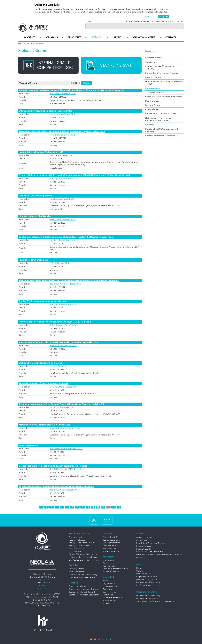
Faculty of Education (78, 540)
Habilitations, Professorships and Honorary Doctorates (159, 119)
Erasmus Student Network (114, 598)
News (139, 568)
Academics (33, 37)
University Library (76, 569)
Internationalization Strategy (148, 596)
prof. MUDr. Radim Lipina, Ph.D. (65, 428)
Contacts (171, 37)
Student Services (109, 592)
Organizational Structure (147, 577)
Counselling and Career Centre (82, 577)
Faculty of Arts (75, 551)
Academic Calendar (111, 551)
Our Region (108, 589)
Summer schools (110, 549)
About (121, 37)
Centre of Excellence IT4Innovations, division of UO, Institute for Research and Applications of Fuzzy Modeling (84, 557)
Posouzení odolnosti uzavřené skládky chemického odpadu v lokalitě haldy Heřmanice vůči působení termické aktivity (75, 175)
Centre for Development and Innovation (164, 97)
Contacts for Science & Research (160, 136)
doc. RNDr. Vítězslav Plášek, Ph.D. (66, 284)
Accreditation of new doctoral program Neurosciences (44, 425)
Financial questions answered (115, 569)
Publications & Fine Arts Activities (161, 114)
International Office (146, 37)
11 (93, 507)
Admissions (54, 37)
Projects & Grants (37, 44)
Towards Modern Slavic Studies (33, 260)
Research (100, 37)
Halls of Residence (77, 572)
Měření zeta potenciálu (29, 445)
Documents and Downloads (148, 582)
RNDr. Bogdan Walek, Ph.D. (63, 325)
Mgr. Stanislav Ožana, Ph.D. (63, 114)
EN (90, 22)
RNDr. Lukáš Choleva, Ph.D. (63, 220)
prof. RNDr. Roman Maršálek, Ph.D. (66, 449)
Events (105, 581)
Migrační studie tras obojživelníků (35, 216)
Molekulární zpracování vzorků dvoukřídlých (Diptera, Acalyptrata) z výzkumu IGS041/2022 (62, 132)
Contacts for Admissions (79, 586)
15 (113, 507)
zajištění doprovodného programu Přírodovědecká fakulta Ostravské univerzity (56, 487)
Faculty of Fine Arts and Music (81, 543)
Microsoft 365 (140, 22)
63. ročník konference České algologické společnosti (43, 384)
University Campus (110, 586)
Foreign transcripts (111, 563)
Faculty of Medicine (77, 537)
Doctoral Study (152, 101)
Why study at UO (110, 537)
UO (19, 44)
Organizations (109, 583)
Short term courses (111, 546)
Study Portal (168, 22)
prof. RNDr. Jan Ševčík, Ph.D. (63, 135)
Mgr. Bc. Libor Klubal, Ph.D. (62, 240)
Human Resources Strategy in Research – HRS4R (164, 83)
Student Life (77, 37)
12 (98, 507)
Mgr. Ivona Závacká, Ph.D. (62, 199)
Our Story (140, 571)
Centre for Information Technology (83, 575)
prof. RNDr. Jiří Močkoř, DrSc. (63, 94)
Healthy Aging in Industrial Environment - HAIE (41, 152)
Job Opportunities (144, 585)
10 (88, 507)
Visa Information (110, 566)
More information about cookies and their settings (95, 12)
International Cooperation (147, 599)
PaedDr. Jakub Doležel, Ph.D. (63, 346)
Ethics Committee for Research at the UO (160, 68)
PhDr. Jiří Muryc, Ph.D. (60, 263)
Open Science (152, 109)
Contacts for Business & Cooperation (84, 595)
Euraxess (150, 125)
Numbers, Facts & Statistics (147, 580)
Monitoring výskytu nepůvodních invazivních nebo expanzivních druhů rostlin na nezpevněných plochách (69, 281)
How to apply (108, 560)
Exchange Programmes (113, 543)
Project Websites (156, 93)
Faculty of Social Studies (79, 546)
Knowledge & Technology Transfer (162, 73)
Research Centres (153, 77)
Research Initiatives (154, 58)
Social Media (108, 595)
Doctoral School (153, 105)
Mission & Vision (143, 574)
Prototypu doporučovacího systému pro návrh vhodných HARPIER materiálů (55, 322)
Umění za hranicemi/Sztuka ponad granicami (40, 363)
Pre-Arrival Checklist (111, 572)
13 (103, 507)
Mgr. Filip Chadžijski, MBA (62, 407)
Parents (106, 603)
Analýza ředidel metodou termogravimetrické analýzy (44, 301)
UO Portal (179, 22)
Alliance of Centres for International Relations (155, 602)
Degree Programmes (111, 540)
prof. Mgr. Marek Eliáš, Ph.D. (63, 387)
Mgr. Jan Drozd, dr (58, 366)
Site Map (129, 22)
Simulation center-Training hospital (35, 196)
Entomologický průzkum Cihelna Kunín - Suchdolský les (45, 111)
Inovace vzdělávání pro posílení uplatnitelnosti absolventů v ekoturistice (53, 466)
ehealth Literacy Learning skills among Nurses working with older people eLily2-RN (58, 342)
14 (108, 507)
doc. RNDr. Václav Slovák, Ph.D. (65, 490)
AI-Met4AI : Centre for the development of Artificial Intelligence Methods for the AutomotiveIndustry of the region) (71, 90)
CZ (87, 22)
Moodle (151, 22)
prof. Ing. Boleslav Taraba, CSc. (64, 179)
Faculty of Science (76, 549)
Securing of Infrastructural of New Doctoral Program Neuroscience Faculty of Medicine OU (61, 404)
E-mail (158, 22)
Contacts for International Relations (84, 589)
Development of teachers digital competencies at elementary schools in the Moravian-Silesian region (66, 237)
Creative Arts (151, 62)
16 (119, 507)
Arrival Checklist (109, 601)
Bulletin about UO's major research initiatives (162, 130)
